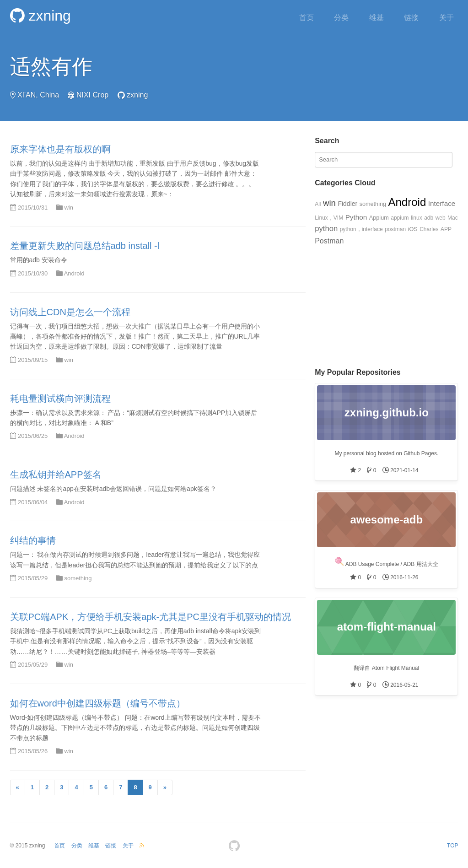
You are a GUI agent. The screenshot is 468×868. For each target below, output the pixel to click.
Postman (329, 241)
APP (446, 229)
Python (356, 217)
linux (417, 218)
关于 (446, 18)
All (318, 204)
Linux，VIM (329, 218)
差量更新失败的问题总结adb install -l (85, 246)
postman (395, 229)
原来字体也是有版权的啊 (60, 149)
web (441, 218)
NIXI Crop (92, 95)
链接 (411, 18)
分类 (341, 18)
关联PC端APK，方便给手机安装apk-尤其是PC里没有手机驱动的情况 (151, 617)
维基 (377, 18)
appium (400, 218)
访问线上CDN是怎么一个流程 (70, 312)
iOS (413, 229)
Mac (453, 218)
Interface (442, 203)
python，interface (361, 229)
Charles (429, 229)
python (326, 229)
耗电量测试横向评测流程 (60, 399)
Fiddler (347, 204)
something (78, 578)
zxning (40, 16)
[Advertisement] (386, 304)
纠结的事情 (33, 540)
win (69, 208)
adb (429, 218)
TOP (452, 846)
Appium (379, 218)
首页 (307, 18)
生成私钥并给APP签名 (56, 474)
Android (74, 273)
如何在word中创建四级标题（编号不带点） (98, 703)
